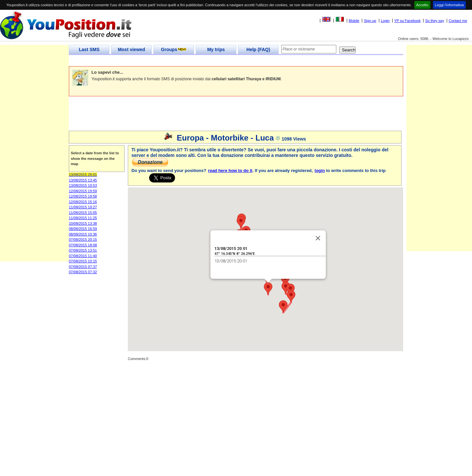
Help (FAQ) (258, 49)
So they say (434, 21)
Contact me (458, 21)
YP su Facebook (408, 21)
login (320, 171)
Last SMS (89, 49)
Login (385, 21)
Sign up (370, 21)
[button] (268, 288)
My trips (216, 49)
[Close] (318, 238)
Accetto (422, 5)
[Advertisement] (188, 61)
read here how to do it (230, 171)
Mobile (354, 21)
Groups (174, 49)
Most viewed (131, 49)
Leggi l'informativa (449, 5)
